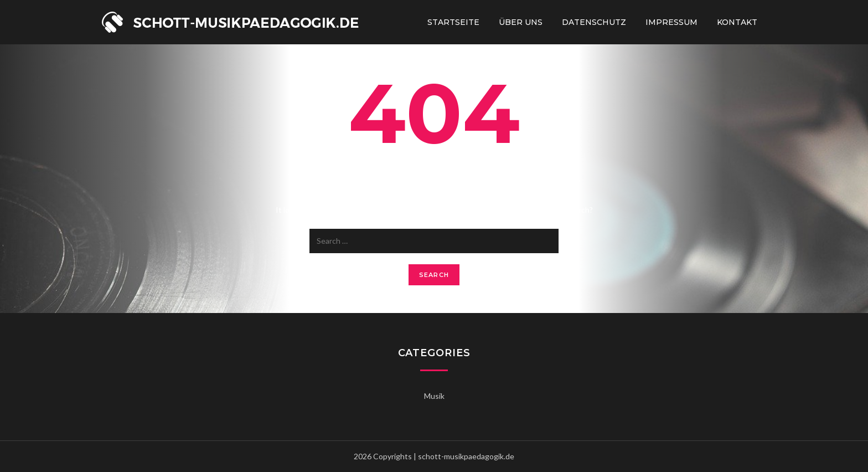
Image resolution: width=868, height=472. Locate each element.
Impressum (671, 22)
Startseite (453, 22)
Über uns (521, 22)
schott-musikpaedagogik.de (466, 456)
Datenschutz (594, 22)
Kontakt (737, 22)
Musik (434, 396)
